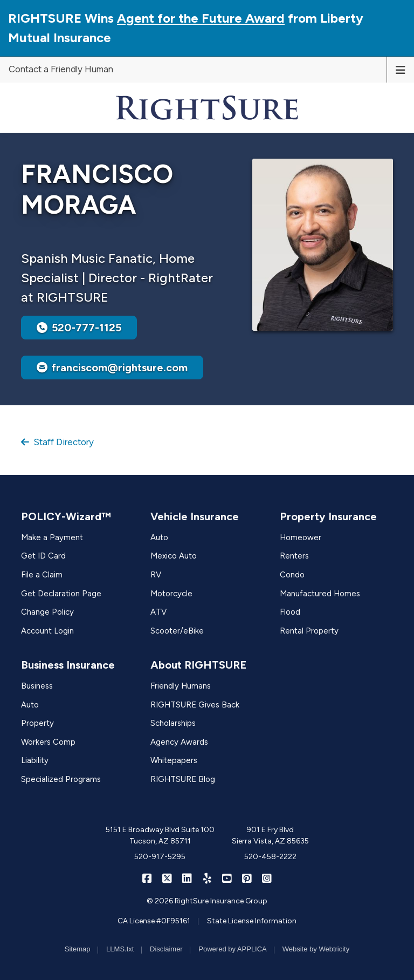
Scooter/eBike (177, 631)
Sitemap (78, 949)
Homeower (301, 537)
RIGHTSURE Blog (183, 779)
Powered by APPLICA (232, 949)
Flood (290, 612)
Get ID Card (43, 556)
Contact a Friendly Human (61, 69)
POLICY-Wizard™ (66, 516)
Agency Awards (179, 742)
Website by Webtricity (316, 949)
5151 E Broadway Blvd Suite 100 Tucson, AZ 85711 (160, 835)
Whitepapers (174, 760)
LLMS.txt (120, 949)
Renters (294, 556)
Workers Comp (48, 742)
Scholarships (173, 723)
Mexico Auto (174, 556)
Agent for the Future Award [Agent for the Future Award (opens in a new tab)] (201, 18)
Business (37, 686)
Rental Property (309, 631)
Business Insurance (68, 665)
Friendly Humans (181, 686)
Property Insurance (328, 516)
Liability (35, 760)
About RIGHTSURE (198, 665)
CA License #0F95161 (154, 921)
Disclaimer (166, 949)
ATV (158, 612)
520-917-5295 (160, 857)
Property (37, 723)
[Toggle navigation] (401, 69)
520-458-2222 (270, 857)
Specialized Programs (61, 779)
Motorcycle (171, 594)
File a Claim (42, 575)
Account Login (47, 631)
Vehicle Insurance (195, 516)
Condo (292, 575)
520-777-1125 (79, 328)
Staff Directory (57, 442)
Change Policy (47, 612)
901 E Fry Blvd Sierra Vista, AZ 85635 (270, 835)
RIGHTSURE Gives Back (195, 705)
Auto (159, 537)
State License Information (252, 921)
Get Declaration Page (61, 594)
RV (156, 575)
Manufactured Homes (320, 594)
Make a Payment (52, 537)
